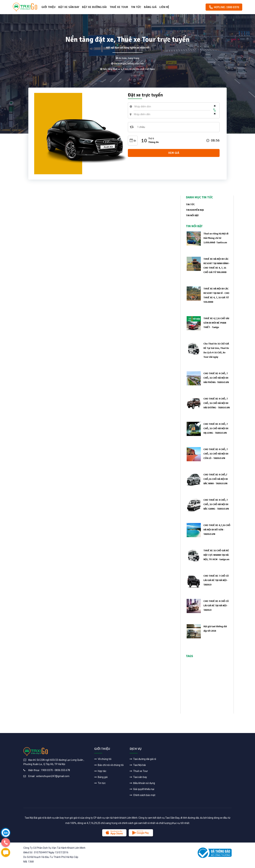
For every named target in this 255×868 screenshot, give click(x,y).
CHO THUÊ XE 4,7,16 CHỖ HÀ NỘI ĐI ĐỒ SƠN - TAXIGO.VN (217, 530)
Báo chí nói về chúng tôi (109, 765)
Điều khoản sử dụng (142, 783)
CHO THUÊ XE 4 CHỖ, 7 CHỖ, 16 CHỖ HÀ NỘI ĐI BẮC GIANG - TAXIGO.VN (216, 504)
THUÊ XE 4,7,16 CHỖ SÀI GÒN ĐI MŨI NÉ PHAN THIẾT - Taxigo (216, 323)
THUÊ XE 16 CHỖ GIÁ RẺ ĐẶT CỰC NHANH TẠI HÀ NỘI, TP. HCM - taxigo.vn (216, 555)
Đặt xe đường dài (94, 7)
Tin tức (136, 7)
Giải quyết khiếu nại (142, 789)
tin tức (190, 204)
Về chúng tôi (103, 759)
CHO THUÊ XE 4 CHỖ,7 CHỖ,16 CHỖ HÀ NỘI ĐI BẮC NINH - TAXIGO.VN (216, 479)
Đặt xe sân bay (69, 7)
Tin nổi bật (192, 215)
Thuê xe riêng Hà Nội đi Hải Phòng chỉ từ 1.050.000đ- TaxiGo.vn (216, 238)
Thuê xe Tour (119, 7)
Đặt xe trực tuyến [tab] (145, 95)
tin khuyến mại (195, 210)
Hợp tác (100, 771)
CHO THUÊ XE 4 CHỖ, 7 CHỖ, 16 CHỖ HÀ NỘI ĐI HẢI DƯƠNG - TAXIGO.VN (217, 403)
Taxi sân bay (138, 777)
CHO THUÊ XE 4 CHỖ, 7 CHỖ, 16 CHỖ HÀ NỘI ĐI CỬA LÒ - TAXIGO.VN (216, 454)
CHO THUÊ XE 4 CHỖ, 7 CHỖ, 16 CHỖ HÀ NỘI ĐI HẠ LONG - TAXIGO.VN (216, 428)
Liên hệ (164, 7)
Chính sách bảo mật (142, 795)
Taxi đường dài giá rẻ (143, 759)
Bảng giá (150, 7)
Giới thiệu (48, 7)
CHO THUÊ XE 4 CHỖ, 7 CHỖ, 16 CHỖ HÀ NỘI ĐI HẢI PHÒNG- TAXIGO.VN (216, 378)
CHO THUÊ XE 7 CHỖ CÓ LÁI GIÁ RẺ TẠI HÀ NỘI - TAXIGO (216, 580)
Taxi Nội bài (138, 765)
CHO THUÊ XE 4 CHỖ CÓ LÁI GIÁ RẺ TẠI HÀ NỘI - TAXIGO (216, 605)
